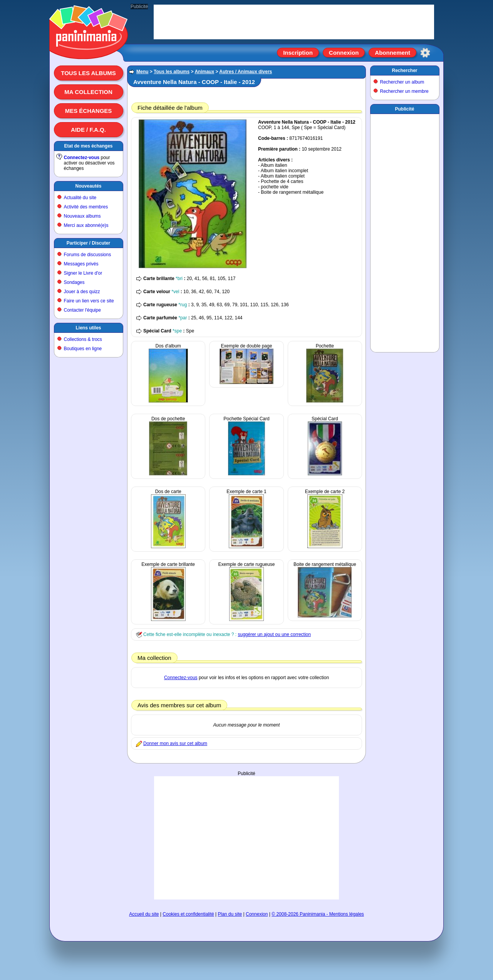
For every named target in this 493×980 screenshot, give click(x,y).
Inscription (298, 53)
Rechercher (404, 70)
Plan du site (230, 914)
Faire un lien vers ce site (89, 301)
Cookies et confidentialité (188, 914)
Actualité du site (80, 198)
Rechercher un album (402, 82)
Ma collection (88, 92)
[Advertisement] (246, 838)
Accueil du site (144, 914)
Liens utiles (88, 328)
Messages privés (81, 264)
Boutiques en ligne (83, 349)
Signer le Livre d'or (83, 273)
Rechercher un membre (404, 91)
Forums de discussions (88, 255)
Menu (142, 72)
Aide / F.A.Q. (88, 130)
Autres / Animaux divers (246, 72)
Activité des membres (86, 207)
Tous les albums (88, 73)
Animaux (204, 72)
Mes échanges (89, 111)
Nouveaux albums (82, 216)
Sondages (74, 282)
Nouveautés (88, 186)
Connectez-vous (82, 158)
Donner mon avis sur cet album (175, 743)
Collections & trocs (83, 339)
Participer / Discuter (88, 243)
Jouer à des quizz (82, 292)
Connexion (344, 53)
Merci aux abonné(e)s (86, 225)
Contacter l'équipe (82, 310)
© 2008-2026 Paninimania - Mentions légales (318, 914)
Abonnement (392, 53)
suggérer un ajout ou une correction (274, 634)
